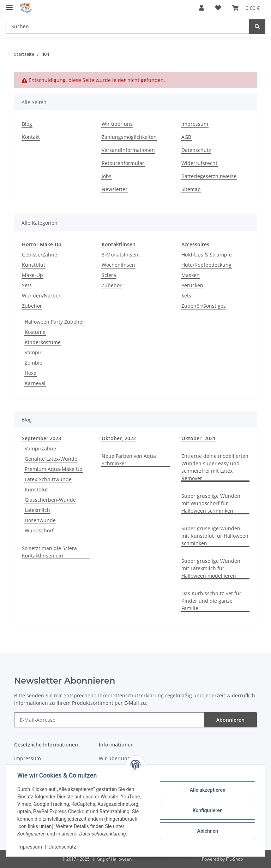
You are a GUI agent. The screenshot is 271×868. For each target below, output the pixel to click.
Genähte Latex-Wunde (51, 459)
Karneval (35, 383)
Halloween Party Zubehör (55, 322)
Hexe (31, 373)
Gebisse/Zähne (40, 255)
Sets (27, 285)
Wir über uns (117, 124)
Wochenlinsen (118, 265)
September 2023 (41, 438)
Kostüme (35, 332)
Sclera (109, 275)
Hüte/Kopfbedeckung (206, 265)
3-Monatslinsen (120, 255)
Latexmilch (37, 510)
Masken (191, 275)
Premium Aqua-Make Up (54, 469)
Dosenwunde (40, 520)
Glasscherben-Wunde (50, 500)
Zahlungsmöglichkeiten (129, 137)
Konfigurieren (207, 810)
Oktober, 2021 (198, 438)
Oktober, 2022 (119, 438)
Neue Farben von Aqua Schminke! (129, 460)
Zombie (34, 363)
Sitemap (191, 189)
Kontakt (31, 137)
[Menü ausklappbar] (9, 4)
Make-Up (32, 275)
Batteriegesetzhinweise (209, 176)
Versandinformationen (128, 150)
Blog (27, 124)
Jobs (107, 176)
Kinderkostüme (43, 342)
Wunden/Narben (42, 296)
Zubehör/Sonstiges (204, 306)
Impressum (30, 847)
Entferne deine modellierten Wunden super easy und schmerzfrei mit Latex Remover (215, 467)
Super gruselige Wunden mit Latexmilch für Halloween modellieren (211, 568)
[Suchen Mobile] (128, 26)
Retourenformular (123, 163)
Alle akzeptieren (207, 790)
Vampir (33, 352)
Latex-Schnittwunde (48, 479)
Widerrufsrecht (199, 163)
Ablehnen (207, 831)
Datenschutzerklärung (137, 695)
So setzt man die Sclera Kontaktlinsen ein (49, 552)
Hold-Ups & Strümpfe (207, 255)
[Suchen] (257, 26)
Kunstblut (34, 265)
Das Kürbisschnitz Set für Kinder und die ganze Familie (211, 601)
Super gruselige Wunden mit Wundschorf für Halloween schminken (211, 503)
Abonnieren (230, 720)
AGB (186, 137)
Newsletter (115, 189)
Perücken (192, 285)
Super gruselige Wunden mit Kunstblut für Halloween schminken (215, 536)
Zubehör (32, 306)
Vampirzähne (40, 448)
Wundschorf (39, 530)
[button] (201, 8)
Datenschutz (62, 847)
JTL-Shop (234, 859)
